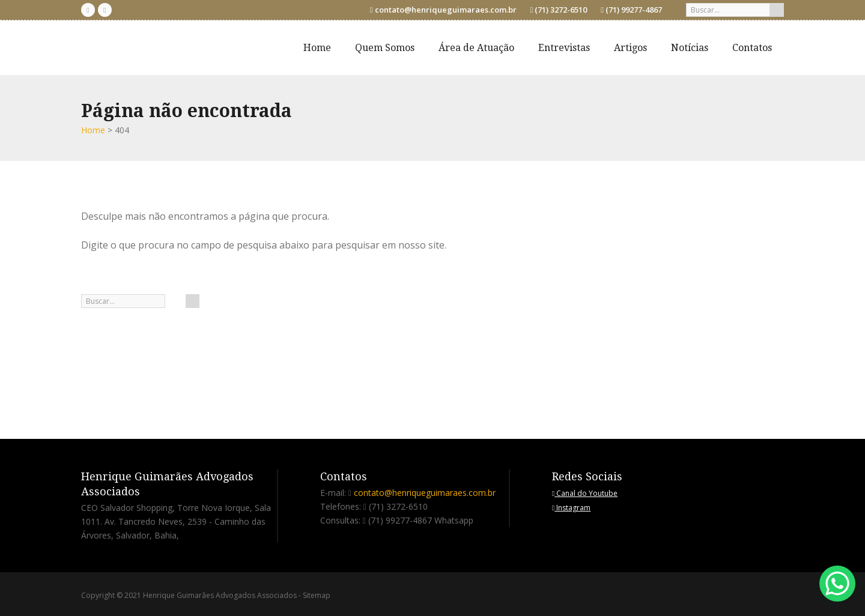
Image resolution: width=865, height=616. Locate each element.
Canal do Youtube (585, 493)
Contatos (752, 48)
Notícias (690, 48)
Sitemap (317, 595)
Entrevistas (564, 48)
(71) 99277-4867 (634, 10)
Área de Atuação (476, 48)
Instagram (571, 508)
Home (317, 48)
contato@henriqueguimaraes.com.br (446, 10)
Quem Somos (385, 48)
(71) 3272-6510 (561, 10)
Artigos (630, 48)
